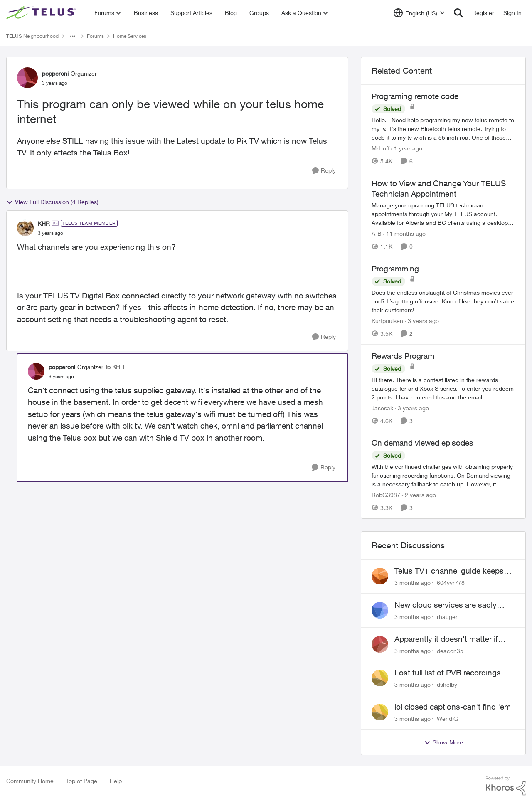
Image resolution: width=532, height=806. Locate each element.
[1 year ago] (407, 148)
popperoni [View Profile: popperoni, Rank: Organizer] (55, 73)
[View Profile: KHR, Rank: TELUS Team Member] (25, 228)
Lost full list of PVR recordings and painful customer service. (448, 673)
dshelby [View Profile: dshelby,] (447, 684)
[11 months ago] (404, 233)
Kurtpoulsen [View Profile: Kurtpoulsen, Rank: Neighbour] (387, 321)
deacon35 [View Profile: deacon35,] (450, 650)
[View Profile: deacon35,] (380, 644)
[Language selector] (419, 13)
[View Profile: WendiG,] (380, 712)
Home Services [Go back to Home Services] (130, 36)
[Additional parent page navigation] (73, 36)
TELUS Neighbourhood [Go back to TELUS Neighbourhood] (32, 36)
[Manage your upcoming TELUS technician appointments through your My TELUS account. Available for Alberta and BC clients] (443, 214)
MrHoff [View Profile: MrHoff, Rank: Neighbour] (381, 148)
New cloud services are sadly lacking (446, 605)
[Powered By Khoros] (506, 786)
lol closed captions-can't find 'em (453, 707)
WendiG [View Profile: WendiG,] (447, 718)
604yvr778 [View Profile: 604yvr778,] (451, 583)
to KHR (115, 367)
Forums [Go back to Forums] (95, 36)
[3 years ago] (422, 321)
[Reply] (324, 171)
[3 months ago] (413, 583)
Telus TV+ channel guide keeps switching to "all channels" (449, 571)
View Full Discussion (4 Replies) (52, 202)
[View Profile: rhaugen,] (380, 610)
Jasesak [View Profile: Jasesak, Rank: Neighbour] (382, 408)
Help (116, 781)
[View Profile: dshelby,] (380, 678)
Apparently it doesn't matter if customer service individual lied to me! (454, 639)
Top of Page (82, 781)
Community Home (30, 781)
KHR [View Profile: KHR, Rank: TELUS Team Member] (44, 223)
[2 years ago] (419, 495)
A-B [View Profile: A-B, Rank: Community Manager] (377, 233)
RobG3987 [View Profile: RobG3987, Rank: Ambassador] (386, 495)
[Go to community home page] (42, 13)
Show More (443, 742)
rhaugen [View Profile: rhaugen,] (448, 617)
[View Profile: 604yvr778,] (380, 576)
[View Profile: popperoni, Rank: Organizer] (27, 78)
